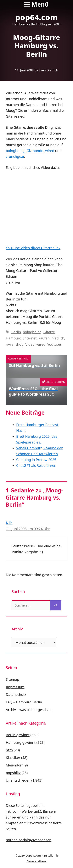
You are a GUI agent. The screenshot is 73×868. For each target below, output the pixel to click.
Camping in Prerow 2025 (36, 460)
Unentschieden (18, 780)
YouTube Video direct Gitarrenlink (33, 248)
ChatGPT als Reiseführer (36, 465)
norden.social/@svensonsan (29, 840)
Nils (9, 523)
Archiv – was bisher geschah (29, 710)
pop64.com (36, 17)
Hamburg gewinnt (21, 742)
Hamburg (14, 338)
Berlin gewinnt (18, 735)
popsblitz (13, 773)
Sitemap (12, 679)
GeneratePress (36, 861)
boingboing (15, 151)
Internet (30, 338)
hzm (9, 750)
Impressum (15, 687)
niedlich (58, 338)
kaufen (44, 338)
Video (30, 344)
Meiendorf (14, 765)
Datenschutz (16, 694)
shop (20, 344)
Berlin (16, 332)
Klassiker (13, 758)
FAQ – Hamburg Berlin (24, 702)
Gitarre (49, 332)
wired (50, 151)
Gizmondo (35, 151)
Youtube (54, 344)
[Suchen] (56, 605)
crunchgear (15, 156)
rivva (10, 344)
